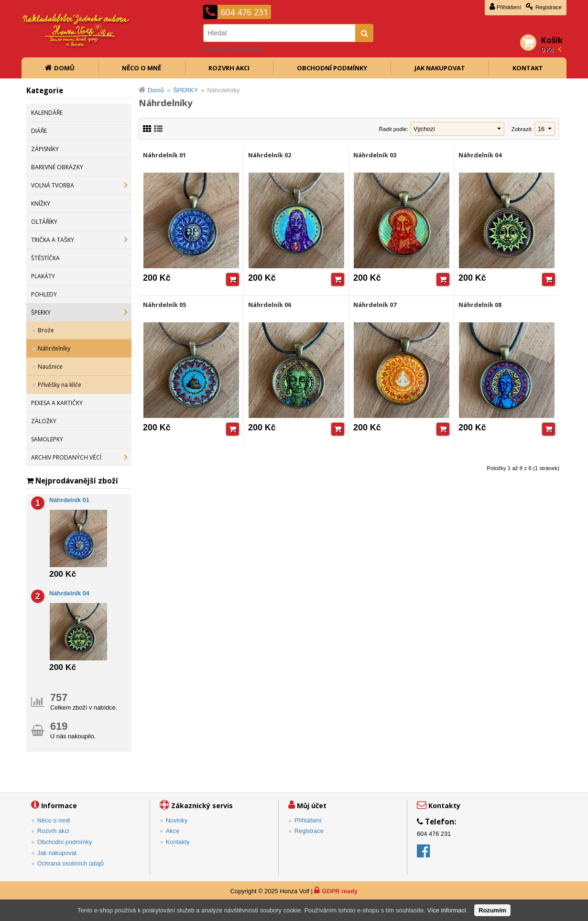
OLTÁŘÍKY (44, 222)
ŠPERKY (41, 312)
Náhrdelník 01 (164, 155)
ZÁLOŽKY (44, 421)
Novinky (177, 820)
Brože (46, 330)
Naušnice (50, 367)
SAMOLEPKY (47, 439)
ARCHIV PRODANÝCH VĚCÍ (66, 457)
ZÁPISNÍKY (45, 149)
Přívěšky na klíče (60, 385)
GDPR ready (340, 891)
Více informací (446, 910)
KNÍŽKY (41, 203)
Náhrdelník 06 (270, 305)
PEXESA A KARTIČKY (57, 403)
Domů (64, 68)
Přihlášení (509, 7)
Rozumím (492, 910)
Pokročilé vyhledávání (233, 49)
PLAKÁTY (43, 276)
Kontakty (178, 842)
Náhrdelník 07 (375, 305)
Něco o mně (142, 68)
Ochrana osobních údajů (71, 863)
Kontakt (528, 68)
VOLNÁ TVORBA (53, 185)
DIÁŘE (39, 131)
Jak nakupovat (440, 68)
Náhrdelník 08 (480, 305)
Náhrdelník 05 (164, 305)
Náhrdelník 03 (375, 155)
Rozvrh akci (229, 68)
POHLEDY (44, 294)
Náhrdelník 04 (480, 155)
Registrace (549, 7)
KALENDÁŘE (47, 113)
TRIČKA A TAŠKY (53, 240)
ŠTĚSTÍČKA (45, 258)
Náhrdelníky (54, 348)
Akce (173, 831)
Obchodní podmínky (332, 68)
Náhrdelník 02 (270, 155)
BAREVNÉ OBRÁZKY (57, 167)
